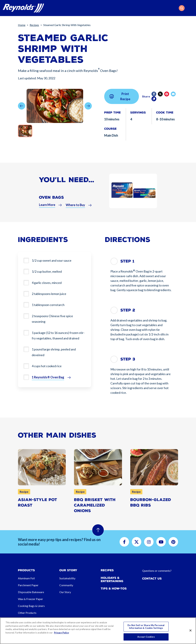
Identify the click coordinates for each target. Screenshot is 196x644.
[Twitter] (161, 94)
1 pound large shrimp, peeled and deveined (54, 352)
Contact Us (152, 579)
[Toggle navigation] (191, 8)
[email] (173, 94)
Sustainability (67, 578)
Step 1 (127, 261)
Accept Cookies (146, 637)
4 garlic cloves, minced (47, 283)
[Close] (190, 631)
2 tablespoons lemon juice (49, 294)
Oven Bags (51, 199)
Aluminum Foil (26, 578)
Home (22, 25)
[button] (182, 8)
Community (66, 585)
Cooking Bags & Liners (31, 606)
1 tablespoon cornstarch (48, 305)
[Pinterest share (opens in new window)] (167, 94)
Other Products (27, 613)
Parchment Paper (28, 585)
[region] (98, 631)
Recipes (34, 25)
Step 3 (128, 359)
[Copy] (154, 99)
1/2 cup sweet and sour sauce (52, 260)
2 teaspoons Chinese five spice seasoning (52, 319)
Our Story (65, 592)
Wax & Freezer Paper (30, 599)
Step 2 (128, 310)
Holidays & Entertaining (112, 579)
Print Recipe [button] (120, 96)
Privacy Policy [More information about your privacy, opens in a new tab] (62, 633)
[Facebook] (154, 94)
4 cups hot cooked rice (47, 366)
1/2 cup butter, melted (47, 271)
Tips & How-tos (114, 589)
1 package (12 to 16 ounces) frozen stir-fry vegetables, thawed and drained (58, 335)
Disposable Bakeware (31, 592)
